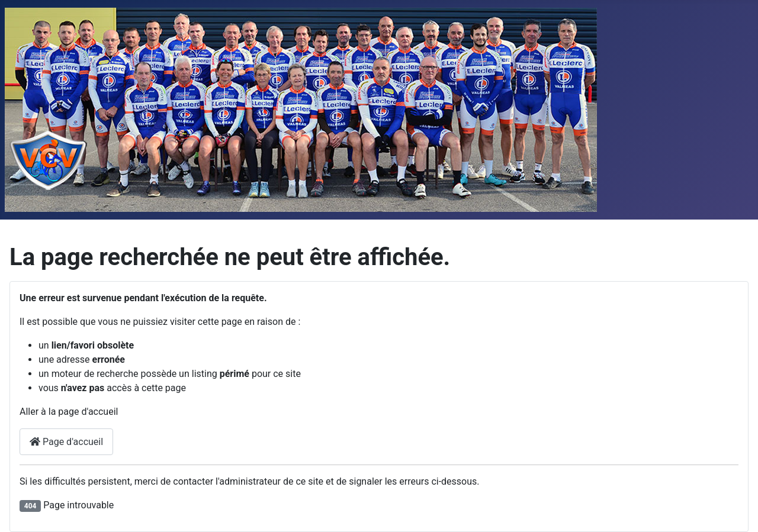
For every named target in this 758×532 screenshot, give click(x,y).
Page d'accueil (66, 442)
